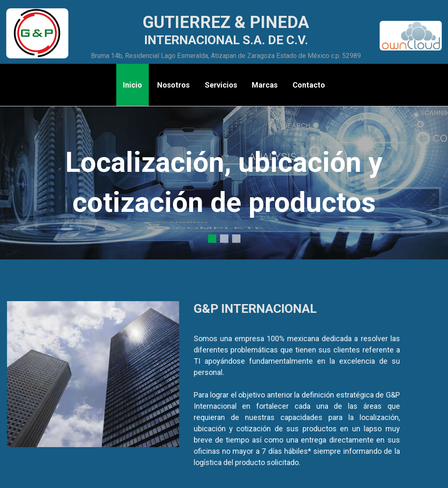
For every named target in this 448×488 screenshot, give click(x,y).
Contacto (309, 85)
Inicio (133, 85)
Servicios (221, 85)
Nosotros (173, 85)
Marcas (265, 85)
